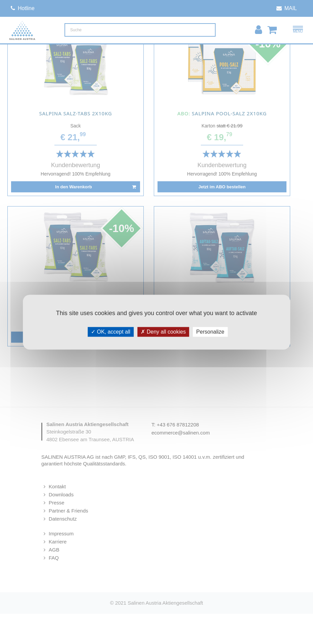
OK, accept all (111, 332)
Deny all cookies (163, 332)
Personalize (210, 332)
